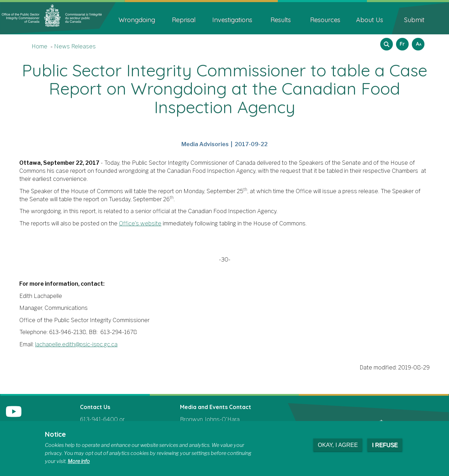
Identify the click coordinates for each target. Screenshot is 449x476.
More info (79, 461)
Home (39, 46)
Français (401, 42)
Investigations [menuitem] (232, 20)
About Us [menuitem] (370, 20)
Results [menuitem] (281, 20)
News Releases (75, 46)
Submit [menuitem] (414, 20)
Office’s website (140, 223)
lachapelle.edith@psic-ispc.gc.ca (76, 344)
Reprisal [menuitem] (184, 20)
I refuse (385, 445)
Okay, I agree (338, 445)
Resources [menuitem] (325, 20)
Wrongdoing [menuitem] (137, 20)
